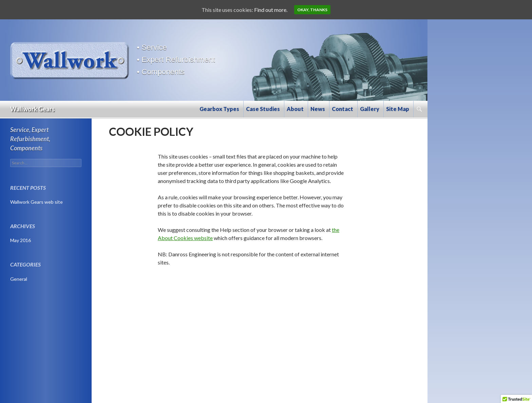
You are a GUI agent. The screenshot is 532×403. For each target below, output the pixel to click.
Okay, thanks (312, 10)
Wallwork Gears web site (36, 202)
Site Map (398, 109)
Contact (343, 109)
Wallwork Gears (33, 109)
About (295, 109)
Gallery (370, 109)
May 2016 (21, 240)
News (318, 109)
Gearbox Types (219, 109)
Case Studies (263, 109)
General (19, 279)
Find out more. (271, 10)
